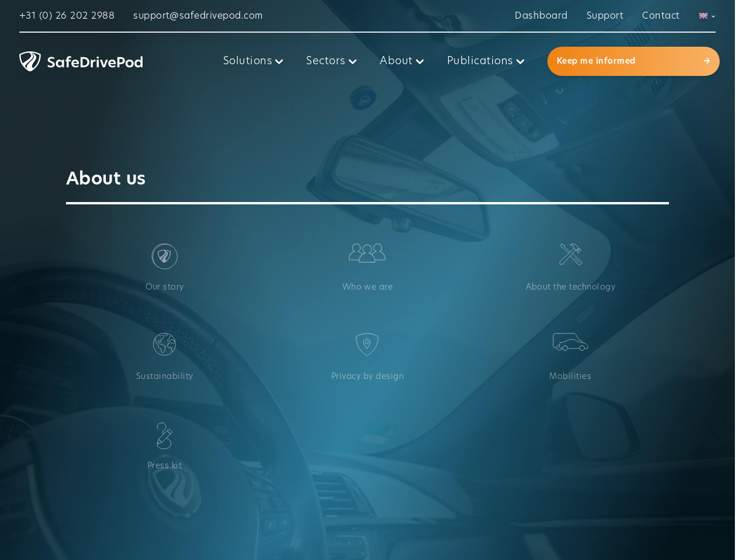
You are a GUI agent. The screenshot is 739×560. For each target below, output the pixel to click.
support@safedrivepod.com (198, 16)
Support (605, 16)
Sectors (331, 61)
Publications (485, 61)
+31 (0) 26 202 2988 (67, 16)
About (402, 61)
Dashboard (541, 16)
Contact (661, 16)
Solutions (253, 61)
